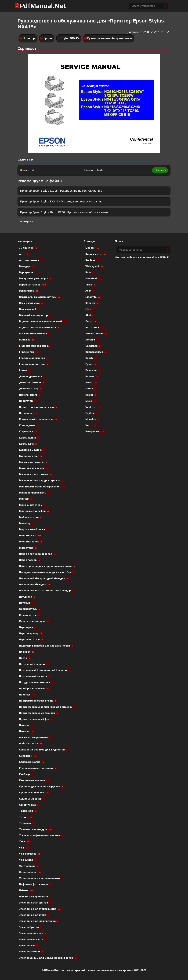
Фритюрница (29, 866)
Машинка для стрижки (36, 474)
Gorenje (92, 340)
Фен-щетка (28, 860)
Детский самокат (32, 382)
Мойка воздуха (31, 517)
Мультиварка (31, 536)
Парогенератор (31, 633)
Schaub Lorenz (97, 334)
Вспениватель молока (35, 334)
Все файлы (95, 431)
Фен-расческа (30, 854)
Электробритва (31, 927)
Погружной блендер (34, 664)
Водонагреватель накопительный (43, 321)
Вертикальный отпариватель (40, 297)
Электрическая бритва (36, 903)
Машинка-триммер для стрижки (42, 480)
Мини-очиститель (32, 505)
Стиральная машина (35, 780)
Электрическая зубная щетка (40, 909)
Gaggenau (93, 346)
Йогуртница (29, 413)
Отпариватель (30, 615)
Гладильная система (34, 364)
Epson (48, 38)
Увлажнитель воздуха (36, 829)
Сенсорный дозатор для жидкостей (44, 750)
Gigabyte (93, 297)
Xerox (91, 425)
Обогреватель (30, 609)
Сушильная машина (34, 792)
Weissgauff (95, 266)
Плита (25, 658)
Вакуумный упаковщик (36, 278)
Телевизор (28, 811)
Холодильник (31, 872)
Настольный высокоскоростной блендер (47, 591)
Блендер (27, 266)
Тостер (26, 817)
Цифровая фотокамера (36, 884)
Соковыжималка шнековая (38, 768)
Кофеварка (28, 431)
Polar (90, 272)
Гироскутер (29, 352)
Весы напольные (32, 303)
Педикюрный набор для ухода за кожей (46, 646)
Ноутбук (27, 603)
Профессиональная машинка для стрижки (48, 707)
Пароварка (28, 627)
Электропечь (29, 945)
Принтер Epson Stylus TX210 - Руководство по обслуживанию (61, 201)
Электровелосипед (33, 933)
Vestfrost (94, 407)
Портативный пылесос (35, 676)
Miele (91, 401)
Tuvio (91, 285)
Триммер (27, 823)
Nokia (92, 382)
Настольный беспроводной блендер (44, 578)
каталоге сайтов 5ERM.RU (154, 257)
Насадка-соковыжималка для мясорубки (47, 572)
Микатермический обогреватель (42, 487)
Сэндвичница (29, 805)
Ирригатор (28, 401)
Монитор (27, 523)
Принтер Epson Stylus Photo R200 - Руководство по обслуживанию (65, 212)
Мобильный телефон (35, 511)
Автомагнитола (31, 260)
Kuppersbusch (97, 352)
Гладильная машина (34, 358)
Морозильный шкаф (34, 529)
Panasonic (93, 370)
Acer (90, 291)
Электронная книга (33, 939)
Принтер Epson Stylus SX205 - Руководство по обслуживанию (61, 191)
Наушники (27, 597)
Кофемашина (30, 438)
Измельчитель (30, 395)
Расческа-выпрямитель (36, 737)
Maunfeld (94, 278)
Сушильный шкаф (32, 799)
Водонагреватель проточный (40, 327)
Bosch (92, 358)
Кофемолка (29, 444)
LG (89, 309)
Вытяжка (27, 340)
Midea (91, 389)
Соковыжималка (32, 762)
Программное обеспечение (38, 701)
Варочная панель (33, 285)
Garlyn (91, 321)
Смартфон (28, 756)
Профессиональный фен (36, 719)
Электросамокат (32, 952)
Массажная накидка (34, 462)
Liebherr (93, 248)
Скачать (160, 170)
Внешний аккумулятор (35, 315)
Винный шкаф (30, 309)
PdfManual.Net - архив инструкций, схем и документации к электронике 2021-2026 (94, 970)
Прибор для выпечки (35, 689)
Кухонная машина (32, 450)
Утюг (25, 841)
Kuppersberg (96, 254)
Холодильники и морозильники (41, 878)
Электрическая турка (34, 915)
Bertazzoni (95, 327)
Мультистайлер (31, 542)
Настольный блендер (35, 584)
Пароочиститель (32, 639)
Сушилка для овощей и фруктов (42, 786)
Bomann (92, 376)
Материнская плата (34, 468)
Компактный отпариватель (39, 419)
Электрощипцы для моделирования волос (48, 958)
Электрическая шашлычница (39, 921)
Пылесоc (26, 725)
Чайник (27, 890)
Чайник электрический (35, 897)
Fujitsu (92, 413)
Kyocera (92, 303)
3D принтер (29, 248)
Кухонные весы (31, 456)
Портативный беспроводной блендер (45, 670)
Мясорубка (29, 548)
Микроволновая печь (35, 493)
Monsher (93, 419)
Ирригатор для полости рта (39, 407)
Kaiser (91, 395)
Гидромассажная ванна (36, 346)
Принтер (29, 38)
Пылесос (27, 731)
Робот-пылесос (31, 744)
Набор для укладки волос (37, 554)
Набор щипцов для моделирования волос (48, 566)
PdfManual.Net (43, 6)
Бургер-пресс (29, 272)
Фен (24, 848)
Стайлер (27, 774)
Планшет (27, 652)
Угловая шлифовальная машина (41, 835)
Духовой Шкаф (31, 389)
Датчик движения (32, 376)
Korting (93, 260)
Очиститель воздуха (35, 621)
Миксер (26, 499)
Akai (90, 315)
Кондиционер (30, 425)
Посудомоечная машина (37, 682)
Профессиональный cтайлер (39, 713)
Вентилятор (29, 291)
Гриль (25, 370)
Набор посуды (30, 560)
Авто (24, 254)
